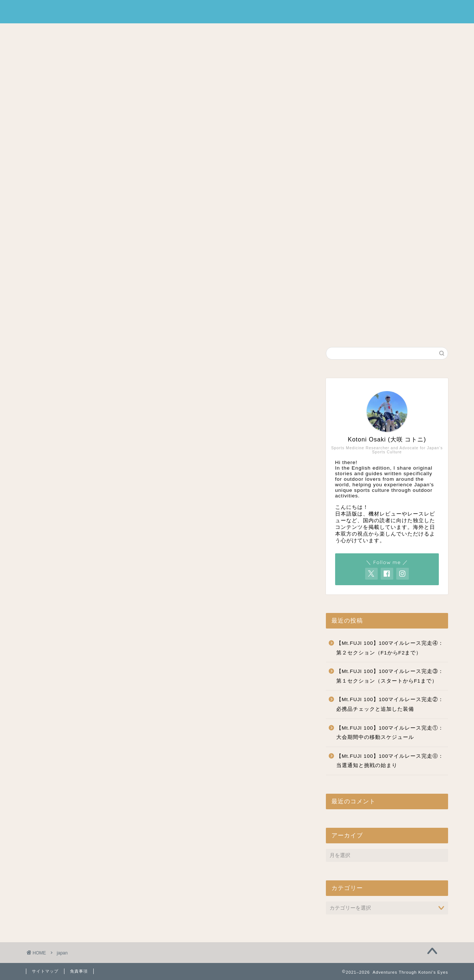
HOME (187, 32)
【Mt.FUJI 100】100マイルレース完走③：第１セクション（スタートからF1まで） (390, 676)
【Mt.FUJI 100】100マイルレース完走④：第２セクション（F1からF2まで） (390, 648)
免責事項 (79, 971)
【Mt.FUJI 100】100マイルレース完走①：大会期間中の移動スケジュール (390, 733)
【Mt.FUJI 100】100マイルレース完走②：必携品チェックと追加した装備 (390, 704)
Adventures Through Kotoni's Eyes (237, 12)
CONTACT (281, 32)
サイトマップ (45, 971)
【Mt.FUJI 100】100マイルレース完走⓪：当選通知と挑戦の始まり (390, 761)
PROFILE (231, 32)
